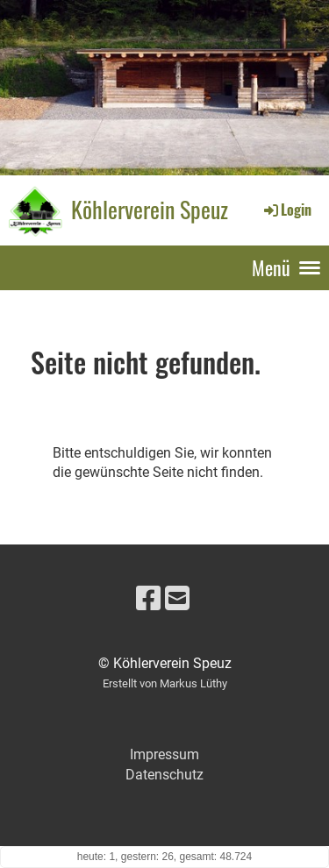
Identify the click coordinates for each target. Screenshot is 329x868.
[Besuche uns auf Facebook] (148, 599)
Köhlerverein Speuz (150, 210)
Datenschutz (164, 775)
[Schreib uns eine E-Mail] (177, 599)
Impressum (164, 754)
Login (286, 210)
